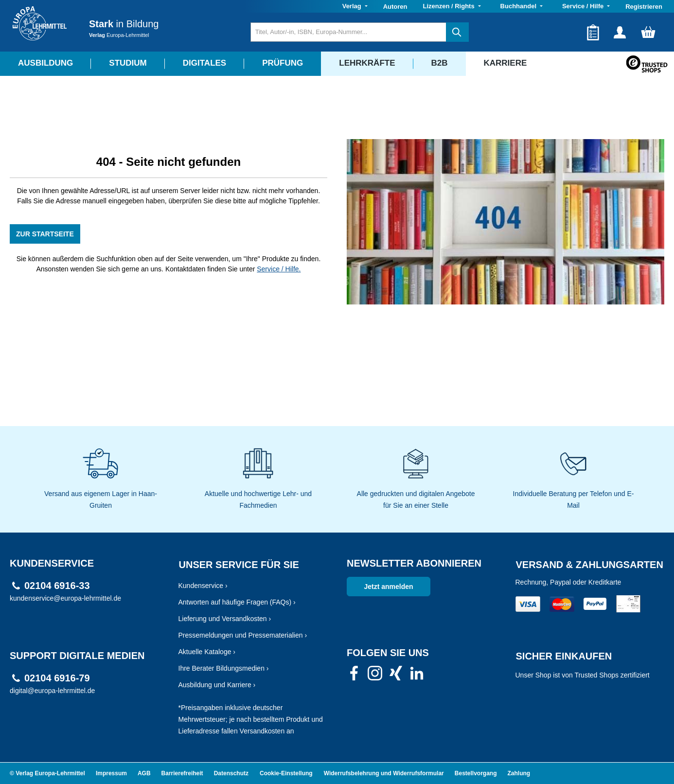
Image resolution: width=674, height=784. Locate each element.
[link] (354, 676)
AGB (144, 773)
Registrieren (644, 7)
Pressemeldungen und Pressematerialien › (243, 635)
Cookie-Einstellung (286, 773)
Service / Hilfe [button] (584, 6)
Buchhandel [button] (519, 6)
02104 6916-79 (57, 678)
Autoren (395, 7)
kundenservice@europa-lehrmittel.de (65, 598)
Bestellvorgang (476, 773)
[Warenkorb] (648, 32)
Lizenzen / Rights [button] (449, 6)
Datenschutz (231, 773)
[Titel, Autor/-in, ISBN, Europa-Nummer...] (348, 32)
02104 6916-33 (57, 586)
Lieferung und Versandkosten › (225, 619)
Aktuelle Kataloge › (207, 652)
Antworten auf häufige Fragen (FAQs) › (237, 602)
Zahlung (519, 773)
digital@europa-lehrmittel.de (52, 691)
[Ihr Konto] (620, 32)
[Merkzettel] (593, 32)
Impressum (111, 773)
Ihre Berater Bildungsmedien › (224, 668)
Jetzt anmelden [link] (388, 587)
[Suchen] (457, 32)
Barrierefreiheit (182, 773)
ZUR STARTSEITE (45, 234)
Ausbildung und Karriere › (217, 685)
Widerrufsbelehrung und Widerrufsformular (384, 773)
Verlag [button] (353, 6)
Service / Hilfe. (279, 269)
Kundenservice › (203, 586)
